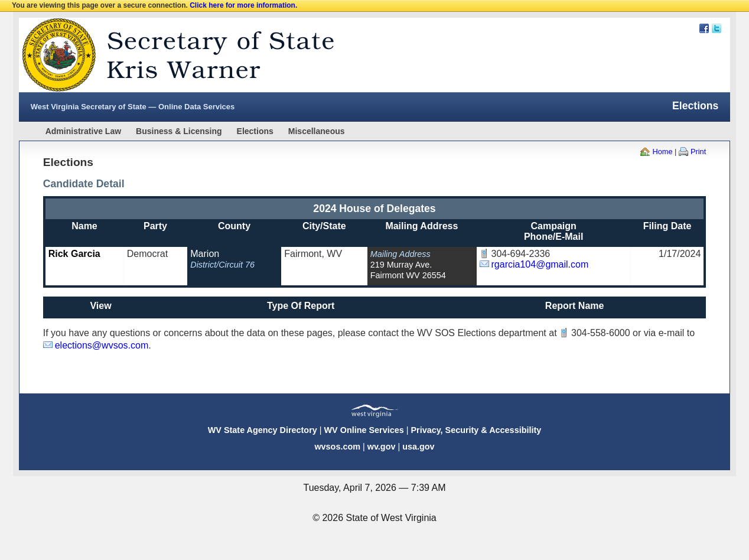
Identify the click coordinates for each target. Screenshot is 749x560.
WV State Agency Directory (263, 430)
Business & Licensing (179, 131)
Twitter (717, 28)
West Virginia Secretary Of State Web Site (171, 55)
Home (662, 152)
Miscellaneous (317, 131)
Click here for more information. (243, 5)
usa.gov (418, 447)
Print (698, 152)
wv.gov (382, 447)
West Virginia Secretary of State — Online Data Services (133, 107)
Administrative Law (83, 131)
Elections (255, 131)
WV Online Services (364, 430)
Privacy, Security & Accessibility (476, 430)
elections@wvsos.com (102, 345)
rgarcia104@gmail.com (540, 264)
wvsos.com (337, 447)
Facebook (704, 28)
